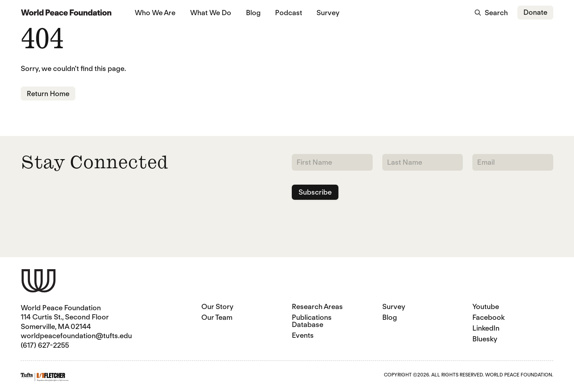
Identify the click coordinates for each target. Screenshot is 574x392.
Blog (253, 13)
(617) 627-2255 (45, 345)
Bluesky (485, 339)
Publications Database (312, 321)
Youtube (486, 306)
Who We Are (155, 13)
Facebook (488, 317)
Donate (535, 12)
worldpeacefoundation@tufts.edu (76, 336)
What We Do (211, 13)
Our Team (217, 317)
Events (303, 335)
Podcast (289, 13)
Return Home (48, 94)
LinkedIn (486, 328)
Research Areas (317, 306)
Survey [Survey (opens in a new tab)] (328, 13)
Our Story (217, 306)
